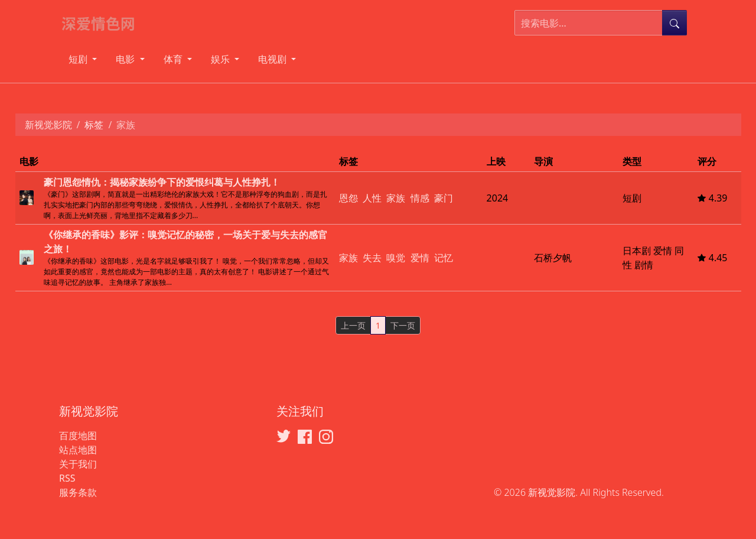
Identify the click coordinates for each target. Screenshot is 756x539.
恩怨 (348, 198)
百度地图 (78, 436)
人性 (372, 198)
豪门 (444, 198)
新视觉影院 (48, 125)
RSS (67, 478)
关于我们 (78, 464)
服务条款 (78, 492)
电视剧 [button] (273, 59)
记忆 (444, 258)
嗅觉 (396, 258)
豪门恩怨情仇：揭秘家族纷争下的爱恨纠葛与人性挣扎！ (162, 182)
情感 (420, 198)
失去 (372, 258)
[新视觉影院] (103, 23)
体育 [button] (174, 59)
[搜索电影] (589, 23)
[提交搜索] (674, 23)
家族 (396, 198)
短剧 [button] (79, 59)
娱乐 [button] (221, 59)
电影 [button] (126, 59)
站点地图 (78, 450)
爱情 (420, 258)
